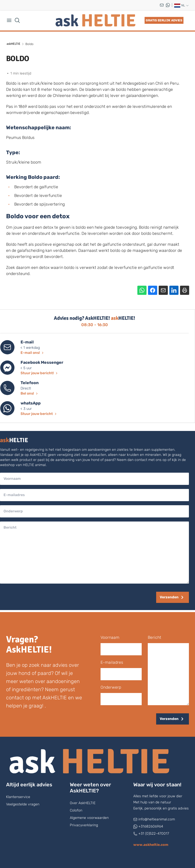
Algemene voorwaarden (89, 818)
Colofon (76, 810)
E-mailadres (112, 662)
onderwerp (111, 687)
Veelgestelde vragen (23, 804)
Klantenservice (18, 797)
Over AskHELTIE (83, 803)
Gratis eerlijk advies (164, 20)
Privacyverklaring (84, 825)
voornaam (110, 637)
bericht (155, 637)
